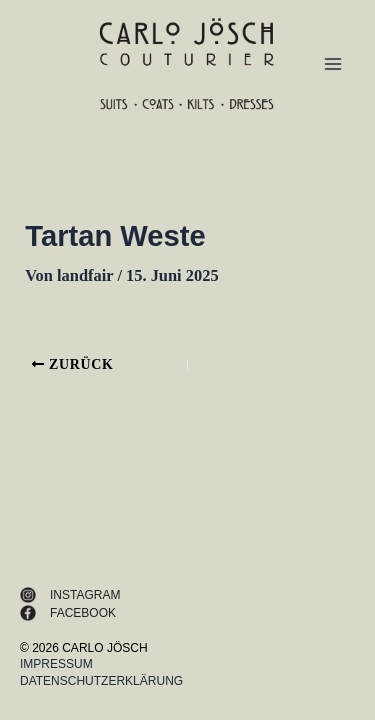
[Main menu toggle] (332, 64)
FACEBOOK (83, 613)
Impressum (56, 664)
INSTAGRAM (85, 595)
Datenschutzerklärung (101, 681)
